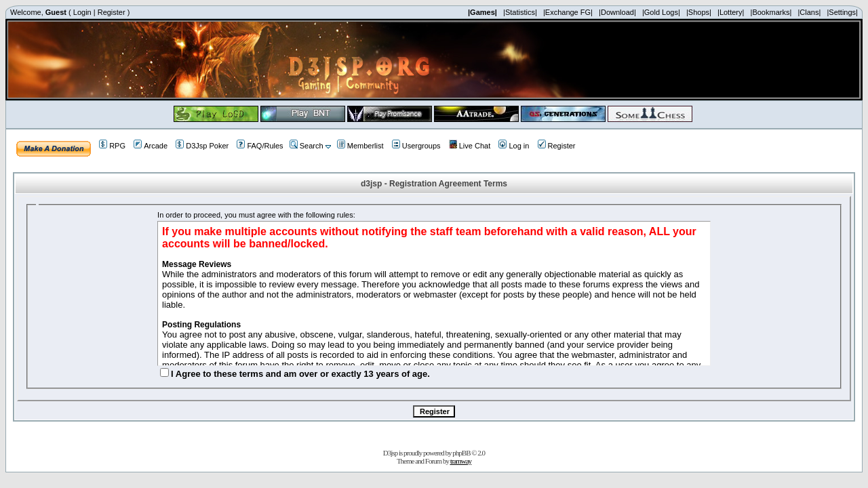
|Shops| (699, 12)
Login (82, 12)
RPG (112, 146)
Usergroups (416, 146)
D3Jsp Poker (202, 146)
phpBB (461, 453)
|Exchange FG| (568, 12)
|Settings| (842, 12)
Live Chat (470, 146)
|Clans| (809, 12)
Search (307, 146)
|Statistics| (520, 12)
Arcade (151, 146)
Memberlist (360, 146)
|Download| (617, 12)
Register (112, 12)
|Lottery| (731, 12)
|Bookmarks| (771, 12)
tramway (461, 461)
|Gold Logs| (661, 12)
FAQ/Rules (260, 146)
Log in (514, 146)
